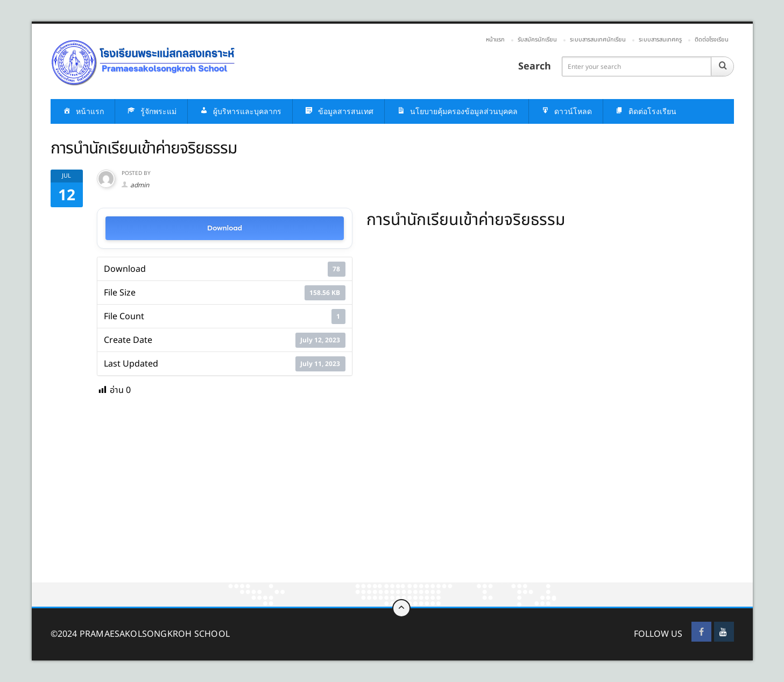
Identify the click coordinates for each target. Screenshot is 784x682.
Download (225, 228)
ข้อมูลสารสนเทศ (338, 112)
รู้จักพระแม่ (151, 112)
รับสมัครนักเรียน (537, 40)
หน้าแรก (495, 40)
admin (140, 185)
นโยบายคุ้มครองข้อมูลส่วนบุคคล (457, 112)
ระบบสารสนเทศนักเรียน (598, 40)
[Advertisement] (355, 503)
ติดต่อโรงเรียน (712, 40)
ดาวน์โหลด (566, 112)
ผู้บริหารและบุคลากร (240, 112)
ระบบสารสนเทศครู (660, 40)
